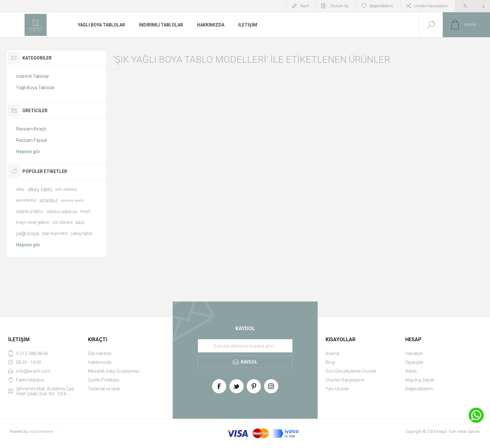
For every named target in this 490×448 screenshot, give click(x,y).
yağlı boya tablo (55, 233)
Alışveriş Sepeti (420, 380)
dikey (20, 189)
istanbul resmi (72, 201)
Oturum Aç (339, 6)
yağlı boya (27, 233)
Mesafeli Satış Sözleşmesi (114, 371)
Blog (330, 362)
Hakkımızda (100, 362)
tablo (80, 223)
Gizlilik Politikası (104, 380)
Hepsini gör (28, 152)
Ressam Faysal (32, 140)
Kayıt (305, 6)
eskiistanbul (26, 200)
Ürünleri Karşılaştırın (431, 6)
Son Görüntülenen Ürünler (351, 371)
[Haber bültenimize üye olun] (245, 346)
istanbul (49, 200)
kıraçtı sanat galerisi (33, 222)
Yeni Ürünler (337, 389)
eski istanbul (66, 189)
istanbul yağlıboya (62, 212)
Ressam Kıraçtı (31, 129)
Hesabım (414, 353)
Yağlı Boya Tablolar (35, 88)
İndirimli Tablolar (33, 76)
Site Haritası (100, 353)
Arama (332, 353)
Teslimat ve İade (104, 389)
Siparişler (414, 362)
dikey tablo (40, 189)
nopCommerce (41, 432)
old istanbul (63, 222)
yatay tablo (82, 233)
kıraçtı (85, 211)
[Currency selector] (473, 6)
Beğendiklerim (419, 389)
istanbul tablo (29, 211)
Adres (411, 371)
